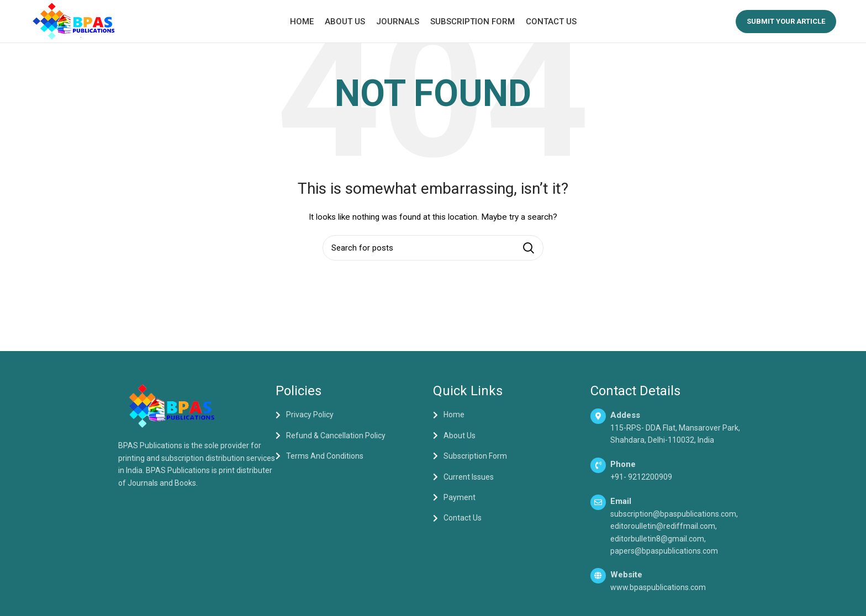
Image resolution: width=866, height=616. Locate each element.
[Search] (433, 249)
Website (626, 576)
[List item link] (354, 416)
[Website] (598, 577)
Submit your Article (786, 22)
